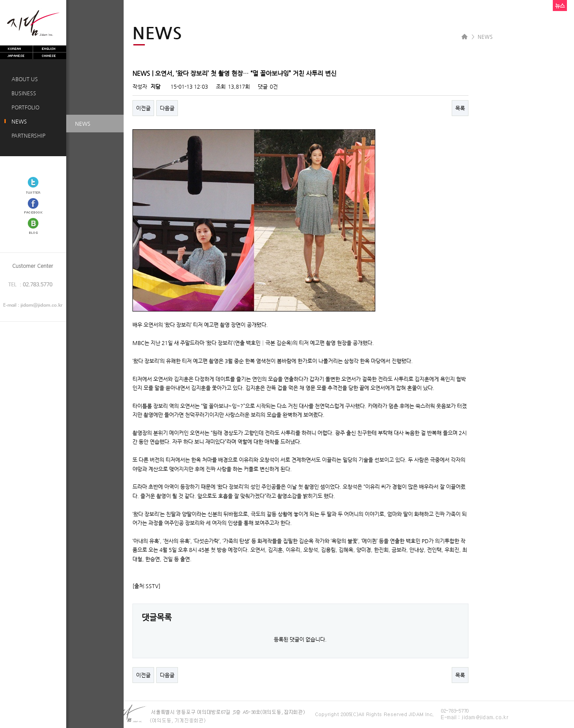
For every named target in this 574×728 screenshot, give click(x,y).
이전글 (143, 108)
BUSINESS (23, 93)
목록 (460, 108)
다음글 (167, 108)
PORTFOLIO (24, 107)
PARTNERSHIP (27, 135)
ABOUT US (23, 79)
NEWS (18, 121)
